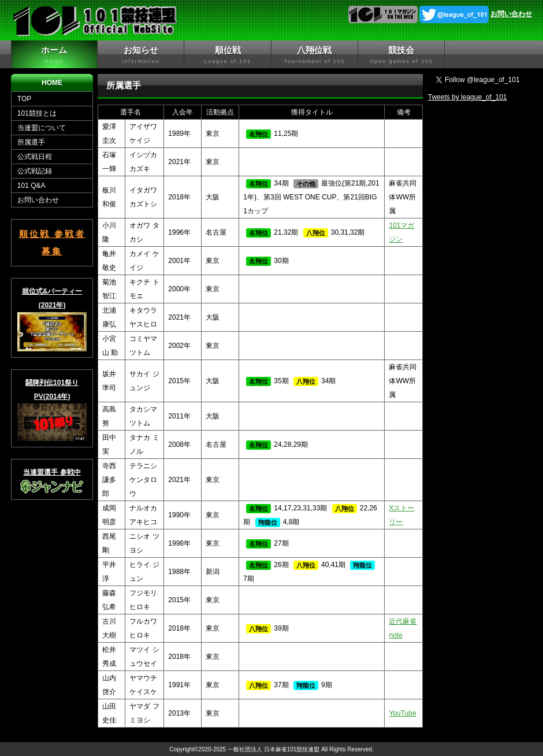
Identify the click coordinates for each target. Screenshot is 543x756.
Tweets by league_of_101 (468, 97)
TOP (24, 99)
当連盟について (42, 128)
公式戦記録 (35, 171)
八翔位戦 (315, 55)
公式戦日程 (35, 157)
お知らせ (141, 55)
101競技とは (37, 113)
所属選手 (31, 142)
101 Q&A (31, 186)
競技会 (401, 55)
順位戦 (227, 55)
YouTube (402, 713)
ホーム (54, 55)
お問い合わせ (511, 14)
